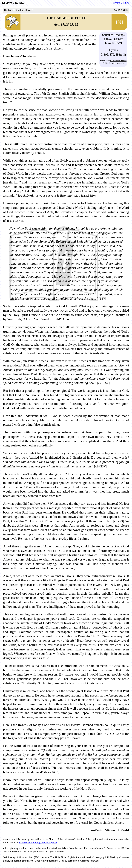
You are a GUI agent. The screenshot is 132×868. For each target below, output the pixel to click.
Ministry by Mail (14, 3)
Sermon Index (121, 3)
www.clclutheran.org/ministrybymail (38, 843)
